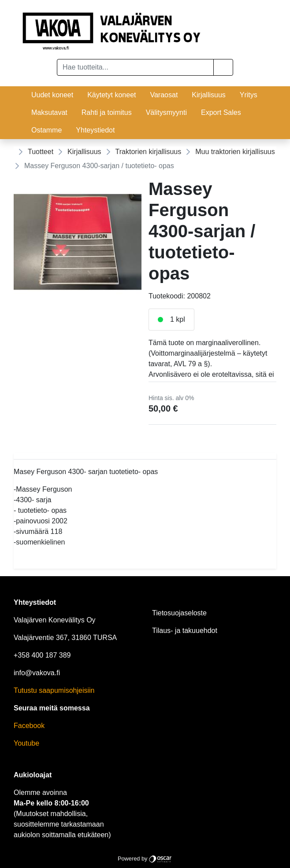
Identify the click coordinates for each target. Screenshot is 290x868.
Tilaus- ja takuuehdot (185, 631)
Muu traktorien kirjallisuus (235, 152)
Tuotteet (41, 152)
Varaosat (164, 95)
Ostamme (46, 130)
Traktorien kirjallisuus (149, 152)
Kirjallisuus (208, 95)
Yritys (249, 95)
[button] (223, 67)
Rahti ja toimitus (107, 112)
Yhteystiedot (95, 130)
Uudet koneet (52, 95)
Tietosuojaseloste (179, 613)
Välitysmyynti (166, 112)
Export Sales (221, 112)
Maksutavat (49, 112)
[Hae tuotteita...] (135, 67)
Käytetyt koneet (112, 95)
